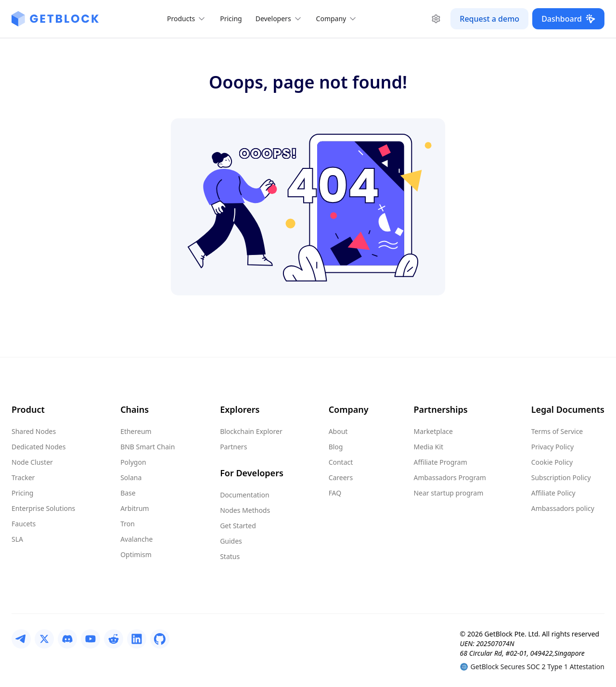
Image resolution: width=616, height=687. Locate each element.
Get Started (238, 526)
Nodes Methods (245, 510)
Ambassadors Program (449, 477)
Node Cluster (32, 462)
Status (230, 556)
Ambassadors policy (563, 508)
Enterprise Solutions (43, 508)
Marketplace (433, 431)
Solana (131, 477)
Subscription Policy (561, 477)
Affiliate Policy (553, 493)
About (338, 431)
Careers (341, 477)
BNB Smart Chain (148, 447)
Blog (336, 447)
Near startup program (448, 493)
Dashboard (568, 19)
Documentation (244, 495)
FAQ (335, 493)
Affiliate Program (440, 462)
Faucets (24, 524)
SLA (17, 539)
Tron (128, 524)
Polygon (133, 462)
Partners (233, 447)
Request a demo (489, 19)
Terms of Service (557, 431)
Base (128, 493)
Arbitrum (135, 508)
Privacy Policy (552, 447)
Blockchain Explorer (251, 431)
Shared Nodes (34, 431)
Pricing (231, 19)
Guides (231, 541)
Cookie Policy (552, 462)
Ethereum (136, 431)
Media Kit (428, 447)
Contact (341, 462)
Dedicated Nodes (38, 447)
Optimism (136, 554)
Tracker (23, 477)
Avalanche (136, 539)
